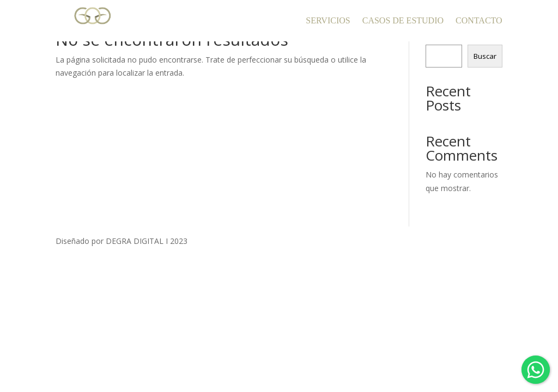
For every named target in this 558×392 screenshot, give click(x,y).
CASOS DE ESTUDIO (403, 20)
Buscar (485, 56)
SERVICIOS (328, 20)
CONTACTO (479, 20)
